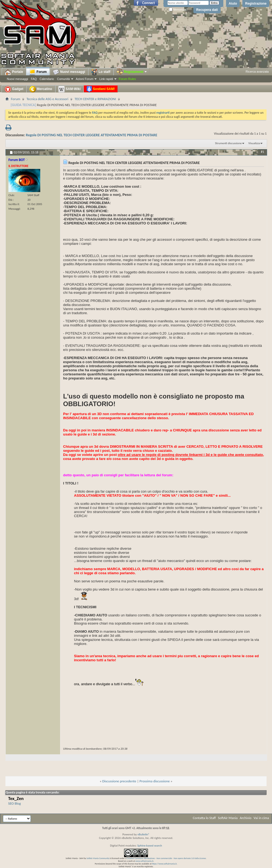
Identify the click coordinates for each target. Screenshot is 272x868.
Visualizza (254, 143)
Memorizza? (178, 10)
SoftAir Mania (228, 818)
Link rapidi (106, 79)
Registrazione (256, 4)
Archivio (246, 818)
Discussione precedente (119, 781)
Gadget (14, 89)
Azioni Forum (85, 79)
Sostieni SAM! (101, 89)
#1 (262, 152)
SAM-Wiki (69, 89)
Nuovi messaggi (17, 79)
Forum (38, 72)
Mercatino (41, 89)
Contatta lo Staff (204, 818)
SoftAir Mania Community (98, 858)
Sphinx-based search (150, 846)
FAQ (34, 79)
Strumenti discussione (228, 143)
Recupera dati (207, 10)
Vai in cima (261, 818)
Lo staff (101, 72)
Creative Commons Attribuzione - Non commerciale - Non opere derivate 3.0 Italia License (166, 858)
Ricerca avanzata (257, 72)
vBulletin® (143, 834)
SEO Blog (15, 803)
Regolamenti (132, 72)
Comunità (63, 79)
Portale (14, 72)
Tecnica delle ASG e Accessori (47, 99)
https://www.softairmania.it (164, 864)
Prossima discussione (155, 781)
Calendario (47, 79)
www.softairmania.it (144, 861)
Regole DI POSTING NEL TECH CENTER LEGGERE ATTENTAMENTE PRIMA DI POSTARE (92, 135)
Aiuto (233, 4)
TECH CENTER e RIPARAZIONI (95, 99)
